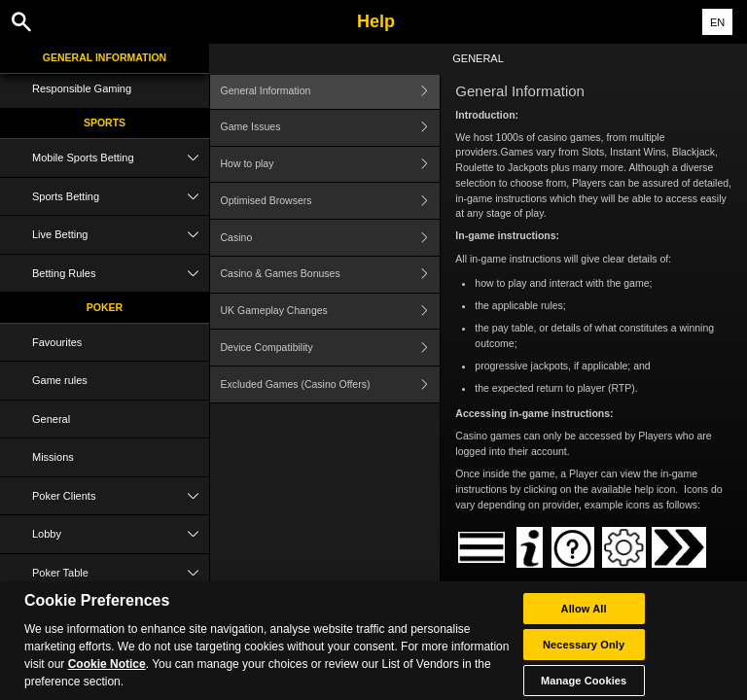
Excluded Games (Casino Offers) (331, 385)
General (51, 419)
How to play (331, 165)
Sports (105, 122)
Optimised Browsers (331, 201)
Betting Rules (121, 274)
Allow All (584, 616)
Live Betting (121, 235)
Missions (53, 457)
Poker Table (121, 573)
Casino (331, 238)
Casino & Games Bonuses (331, 275)
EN (717, 22)
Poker (105, 307)
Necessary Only (584, 652)
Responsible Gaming (82, 88)
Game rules (60, 380)
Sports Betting (121, 197)
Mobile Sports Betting (121, 158)
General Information (105, 57)
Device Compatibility (331, 348)
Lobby (121, 534)
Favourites (57, 342)
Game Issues (331, 128)
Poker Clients (121, 496)
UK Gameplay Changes (331, 312)
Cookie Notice (107, 673)
